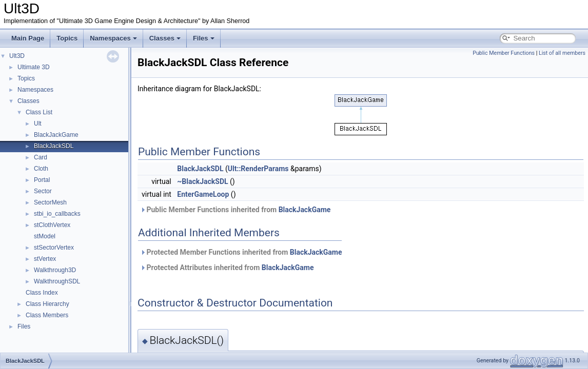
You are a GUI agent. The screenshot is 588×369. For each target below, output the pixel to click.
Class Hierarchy (47, 304)
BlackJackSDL (54, 146)
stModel (45, 236)
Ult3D (17, 56)
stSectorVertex (54, 248)
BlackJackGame (56, 135)
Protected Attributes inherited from (227, 268)
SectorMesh (50, 202)
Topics (67, 38)
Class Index (42, 293)
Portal (42, 180)
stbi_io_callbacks (57, 214)
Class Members (47, 315)
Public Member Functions (504, 53)
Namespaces (113, 38)
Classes (165, 38)
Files (204, 38)
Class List (39, 112)
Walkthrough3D (55, 270)
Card (41, 157)
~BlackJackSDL (202, 181)
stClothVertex (52, 225)
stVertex (45, 259)
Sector (43, 191)
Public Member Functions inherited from (235, 210)
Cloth (41, 169)
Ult (38, 124)
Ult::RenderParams (258, 169)
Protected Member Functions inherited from (241, 252)
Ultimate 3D (34, 67)
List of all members (562, 53)
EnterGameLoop (203, 194)
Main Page (28, 38)
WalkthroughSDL (57, 281)
